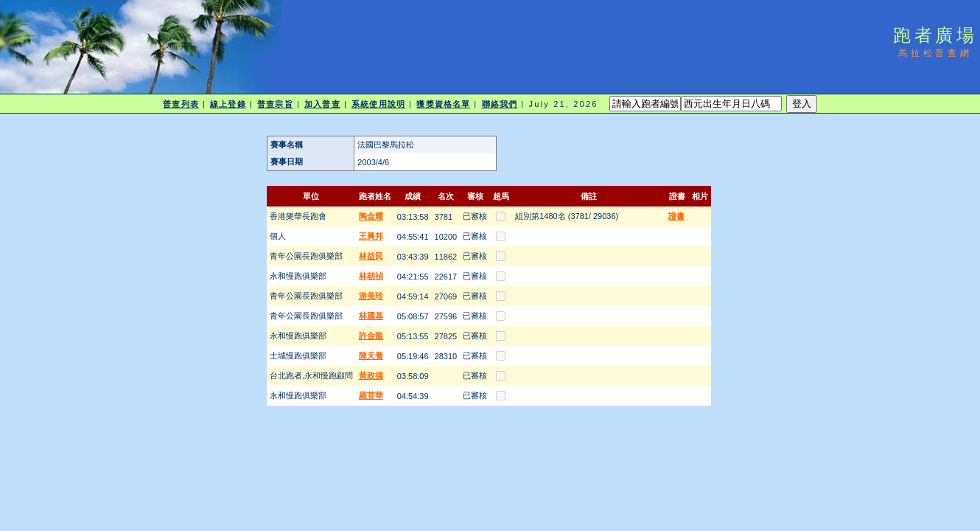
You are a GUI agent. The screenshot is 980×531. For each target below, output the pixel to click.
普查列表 (181, 104)
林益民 (371, 256)
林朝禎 (371, 276)
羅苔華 (371, 395)
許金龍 (371, 336)
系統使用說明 (378, 104)
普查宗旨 (275, 104)
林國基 (371, 316)
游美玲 (371, 296)
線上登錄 (228, 104)
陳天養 (371, 355)
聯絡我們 (500, 104)
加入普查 (322, 104)
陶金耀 (371, 216)
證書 (676, 216)
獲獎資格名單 (443, 104)
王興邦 (371, 236)
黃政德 (371, 375)
